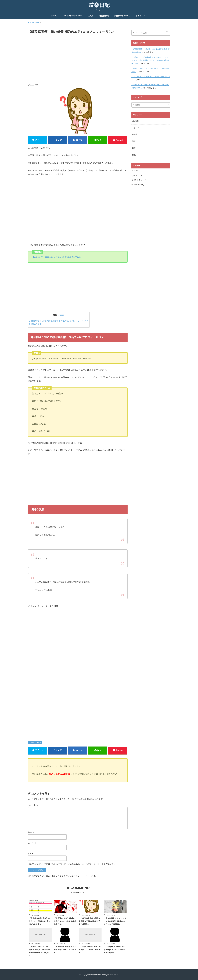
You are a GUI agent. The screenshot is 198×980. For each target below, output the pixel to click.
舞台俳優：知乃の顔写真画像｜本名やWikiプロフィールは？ (59, 321)
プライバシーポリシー (72, 16)
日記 (134, 141)
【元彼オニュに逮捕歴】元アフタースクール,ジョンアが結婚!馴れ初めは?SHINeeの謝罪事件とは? (150, 61)
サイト (31, 854)
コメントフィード (139, 180)
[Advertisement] (78, 56)
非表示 (61, 315)
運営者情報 (104, 16)
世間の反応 (35, 324)
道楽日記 (99, 5)
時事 (32, 742)
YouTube (136, 121)
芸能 (39, 742)
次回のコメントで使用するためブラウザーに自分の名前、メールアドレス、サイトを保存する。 (73, 864)
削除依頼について (122, 16)
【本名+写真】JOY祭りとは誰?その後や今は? (151, 77)
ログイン (135, 171)
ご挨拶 (90, 16)
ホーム (54, 16)
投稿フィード (137, 176)
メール (32, 843)
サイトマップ (141, 16)
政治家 (135, 134)
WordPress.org (138, 184)
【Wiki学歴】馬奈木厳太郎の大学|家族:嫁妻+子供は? (57, 257)
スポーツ (136, 128)
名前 (31, 832)
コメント (33, 805)
